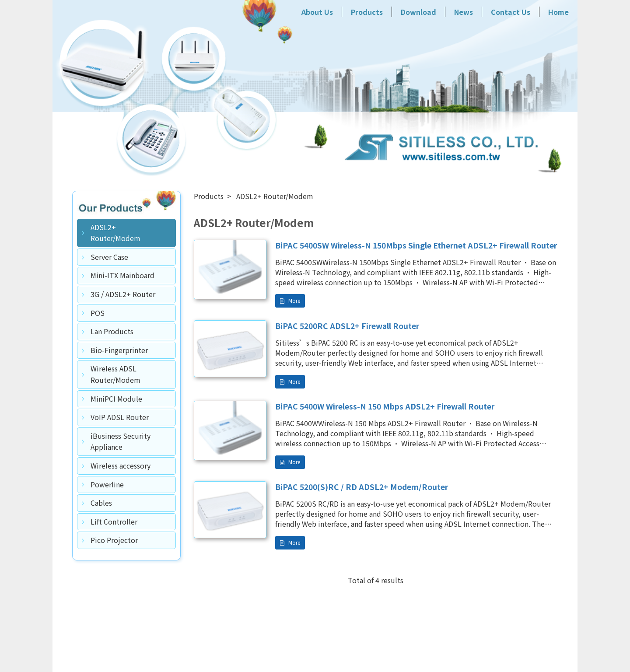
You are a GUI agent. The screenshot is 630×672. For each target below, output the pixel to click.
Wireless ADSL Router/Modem (115, 374)
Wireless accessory (121, 465)
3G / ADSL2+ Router (123, 294)
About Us (317, 12)
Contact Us (511, 12)
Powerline (107, 484)
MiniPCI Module (116, 399)
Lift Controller (114, 521)
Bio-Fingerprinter (119, 350)
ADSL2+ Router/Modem (115, 233)
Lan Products (112, 331)
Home (558, 12)
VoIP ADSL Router (120, 417)
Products (367, 12)
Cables (101, 503)
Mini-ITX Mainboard (122, 275)
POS (98, 313)
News (464, 12)
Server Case (109, 257)
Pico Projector (114, 540)
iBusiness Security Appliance (121, 441)
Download (418, 12)
